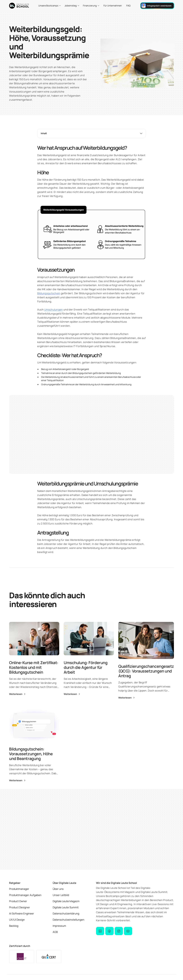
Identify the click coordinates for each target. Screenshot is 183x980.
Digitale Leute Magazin (66, 901)
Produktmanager (19, 889)
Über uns (58, 889)
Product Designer (20, 907)
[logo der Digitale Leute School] (19, 6)
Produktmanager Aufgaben (25, 895)
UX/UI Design (17, 920)
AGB (55, 932)
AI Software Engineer (22, 913)
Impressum (59, 926)
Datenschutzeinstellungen (68, 920)
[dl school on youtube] (128, 931)
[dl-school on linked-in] (100, 931)
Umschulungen (54, 309)
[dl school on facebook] (109, 931)
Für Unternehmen (113, 6)
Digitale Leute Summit (66, 907)
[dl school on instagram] (119, 931)
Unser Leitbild (61, 895)
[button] (50, 6)
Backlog (14, 926)
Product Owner (18, 901)
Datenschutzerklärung (66, 913)
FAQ (128, 6)
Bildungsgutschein (49, 293)
